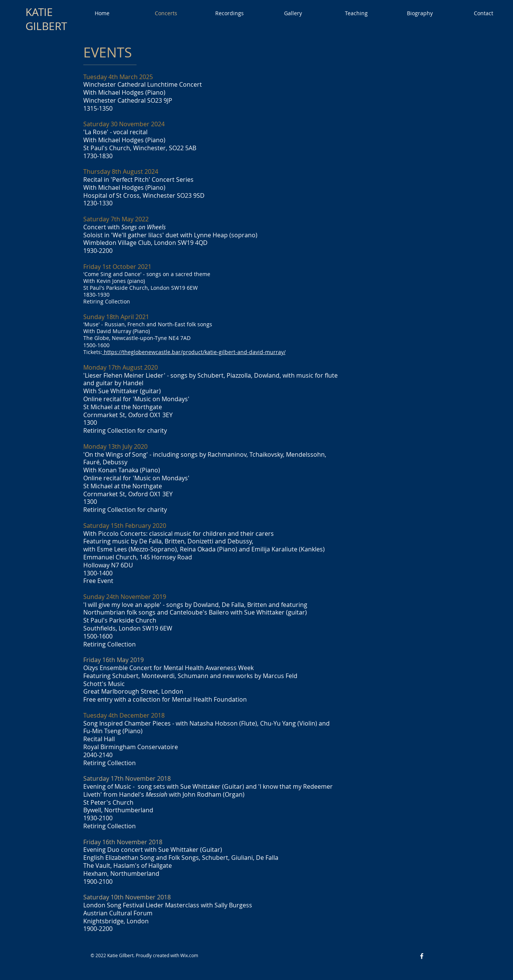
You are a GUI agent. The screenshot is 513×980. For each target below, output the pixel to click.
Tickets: (93, 352)
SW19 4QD (193, 243)
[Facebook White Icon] (422, 956)
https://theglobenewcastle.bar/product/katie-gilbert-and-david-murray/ (194, 352)
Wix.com (189, 955)
